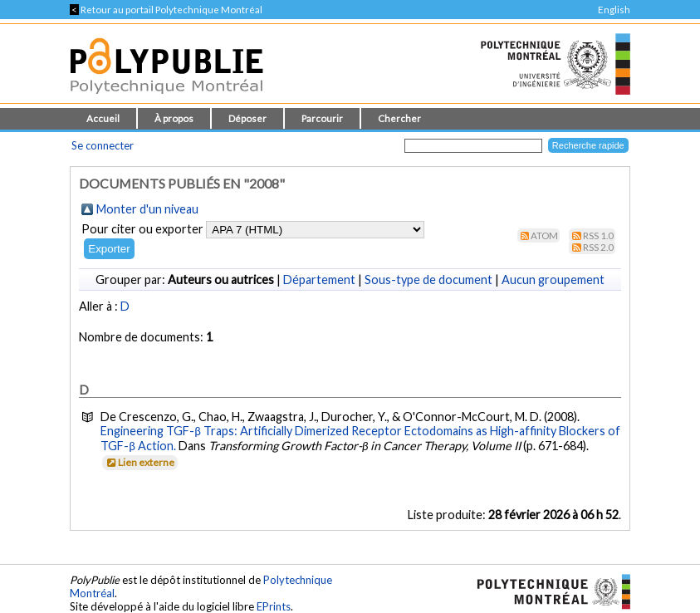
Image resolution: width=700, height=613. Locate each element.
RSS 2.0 (598, 247)
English (614, 10)
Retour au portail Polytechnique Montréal (166, 10)
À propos (174, 118)
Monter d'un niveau (147, 209)
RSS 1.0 (598, 235)
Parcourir (322, 118)
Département (319, 280)
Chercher (399, 118)
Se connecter (103, 145)
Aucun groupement (553, 280)
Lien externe (139, 462)
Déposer (247, 118)
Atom (544, 235)
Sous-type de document (428, 280)
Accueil (103, 118)
